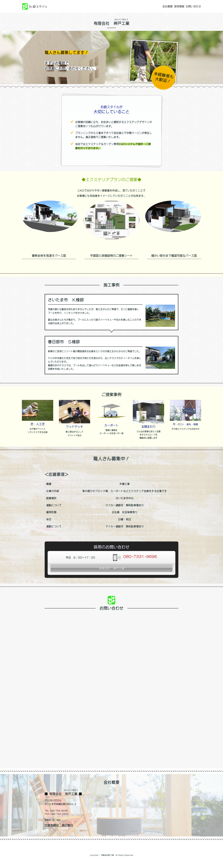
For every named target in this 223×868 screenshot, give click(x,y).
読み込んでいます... (111, 690)
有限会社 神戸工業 (111, 568)
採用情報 (179, 6)
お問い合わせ (193, 6)
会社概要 (168, 6)
